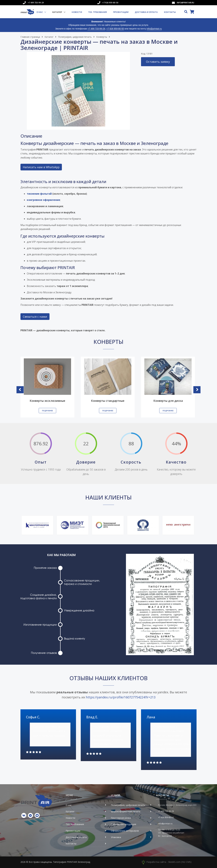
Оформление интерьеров (125, 831)
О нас (40, 12)
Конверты (102, 37)
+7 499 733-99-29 (36, 3)
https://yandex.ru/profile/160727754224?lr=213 (121, 697)
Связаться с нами (35, 317)
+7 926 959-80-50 (110, 3)
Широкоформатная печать (126, 811)
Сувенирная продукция (123, 824)
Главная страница (30, 37)
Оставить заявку (158, 62)
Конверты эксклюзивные (47, 401)
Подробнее (48, 411)
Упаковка (116, 837)
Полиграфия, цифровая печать (75, 37)
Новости (77, 12)
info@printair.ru (186, 3)
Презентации (121, 12)
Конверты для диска (168, 401)
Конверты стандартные (108, 401)
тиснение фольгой (39, 194)
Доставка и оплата (146, 12)
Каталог (58, 12)
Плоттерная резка (121, 818)
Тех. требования (97, 12)
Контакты (170, 12)
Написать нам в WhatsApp (41, 167)
